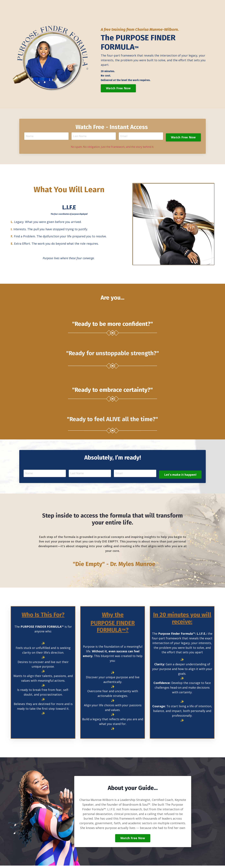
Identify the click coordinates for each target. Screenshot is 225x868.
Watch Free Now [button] (118, 88)
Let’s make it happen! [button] (180, 475)
